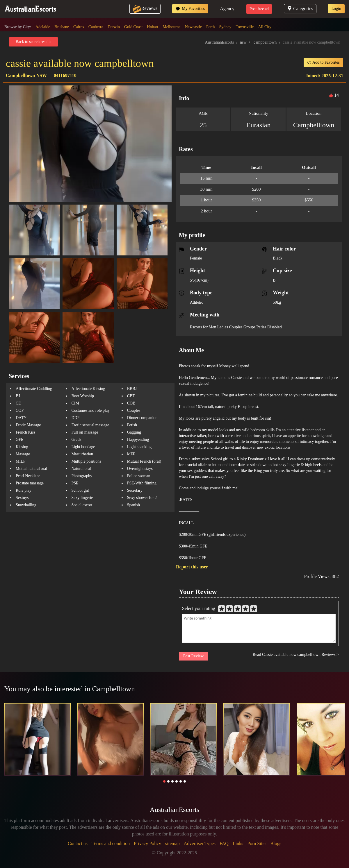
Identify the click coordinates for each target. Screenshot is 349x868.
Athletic (196, 302)
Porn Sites (257, 843)
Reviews (145, 8)
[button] (164, 781)
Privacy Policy (147, 843)
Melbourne (171, 27)
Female (196, 258)
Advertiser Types (200, 843)
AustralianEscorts (220, 42)
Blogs (276, 843)
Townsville (245, 27)
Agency (227, 9)
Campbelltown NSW (26, 75)
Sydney (225, 27)
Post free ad (259, 9)
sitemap (172, 843)
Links (238, 843)
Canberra (96, 27)
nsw (243, 42)
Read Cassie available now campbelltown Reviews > (296, 655)
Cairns (79, 27)
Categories (300, 9)
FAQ (224, 843)
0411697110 (65, 75)
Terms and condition (111, 843)
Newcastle (193, 27)
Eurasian (259, 125)
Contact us (78, 843)
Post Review (193, 656)
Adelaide (43, 27)
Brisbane (62, 27)
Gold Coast (133, 27)
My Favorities (190, 9)
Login (336, 9)
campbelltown (265, 42)
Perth (211, 27)
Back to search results (33, 42)
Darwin (114, 27)
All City (265, 27)
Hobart (153, 27)
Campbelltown (314, 125)
